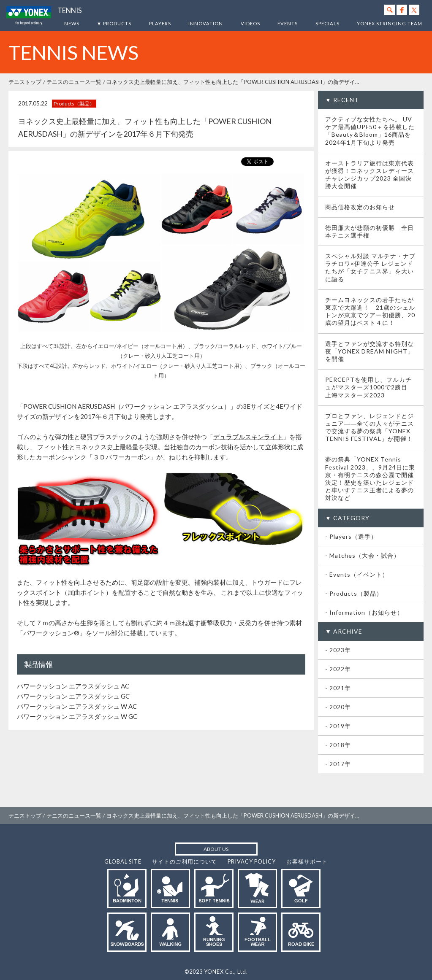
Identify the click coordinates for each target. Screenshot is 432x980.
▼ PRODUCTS (114, 23)
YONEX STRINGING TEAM (390, 23)
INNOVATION (206, 23)
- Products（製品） (354, 593)
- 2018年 (338, 745)
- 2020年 (338, 707)
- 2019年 (338, 726)
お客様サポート (307, 861)
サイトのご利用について (185, 861)
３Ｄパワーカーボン (121, 457)
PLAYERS (160, 23)
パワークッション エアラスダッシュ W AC (77, 706)
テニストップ (25, 82)
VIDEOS (250, 23)
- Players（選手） (351, 536)
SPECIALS (327, 23)
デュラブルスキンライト (248, 437)
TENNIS (70, 11)
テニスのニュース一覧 (74, 82)
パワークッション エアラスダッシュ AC (73, 686)
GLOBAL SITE (123, 861)
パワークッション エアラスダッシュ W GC (77, 716)
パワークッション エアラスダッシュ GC (73, 696)
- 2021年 (338, 688)
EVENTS (288, 23)
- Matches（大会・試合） (363, 555)
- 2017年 (338, 764)
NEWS (72, 23)
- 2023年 (338, 650)
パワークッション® (51, 633)
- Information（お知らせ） (364, 612)
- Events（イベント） (357, 574)
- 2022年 (338, 669)
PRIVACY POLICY (252, 861)
